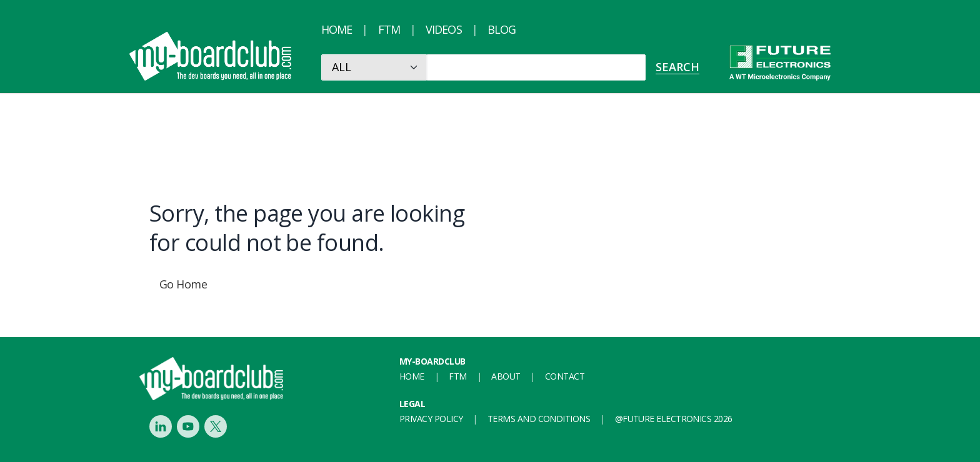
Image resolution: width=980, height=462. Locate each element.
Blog (502, 29)
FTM (389, 29)
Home (337, 29)
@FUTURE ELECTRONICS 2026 (674, 419)
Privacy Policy (431, 419)
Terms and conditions (539, 419)
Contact (565, 376)
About (506, 376)
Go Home (183, 284)
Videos (444, 29)
